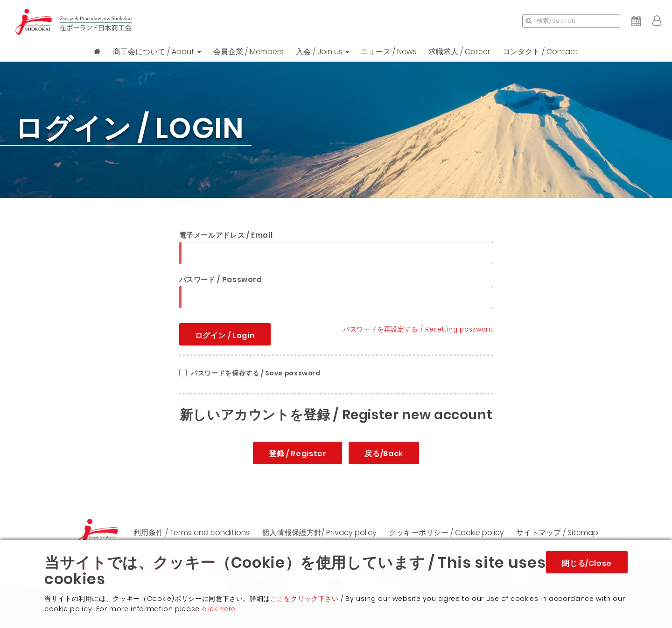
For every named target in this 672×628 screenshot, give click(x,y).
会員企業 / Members (248, 52)
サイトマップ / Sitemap (557, 533)
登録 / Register (297, 454)
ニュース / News (388, 52)
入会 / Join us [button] (322, 52)
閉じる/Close (587, 563)
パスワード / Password (221, 279)
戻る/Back (384, 454)
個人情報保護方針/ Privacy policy (319, 533)
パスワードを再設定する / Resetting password (418, 329)
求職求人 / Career (459, 52)
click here (219, 609)
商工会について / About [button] (157, 52)
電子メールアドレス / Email (226, 235)
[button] (657, 21)
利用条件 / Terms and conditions (192, 533)
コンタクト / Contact (540, 52)
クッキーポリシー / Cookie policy (446, 533)
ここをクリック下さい (304, 599)
